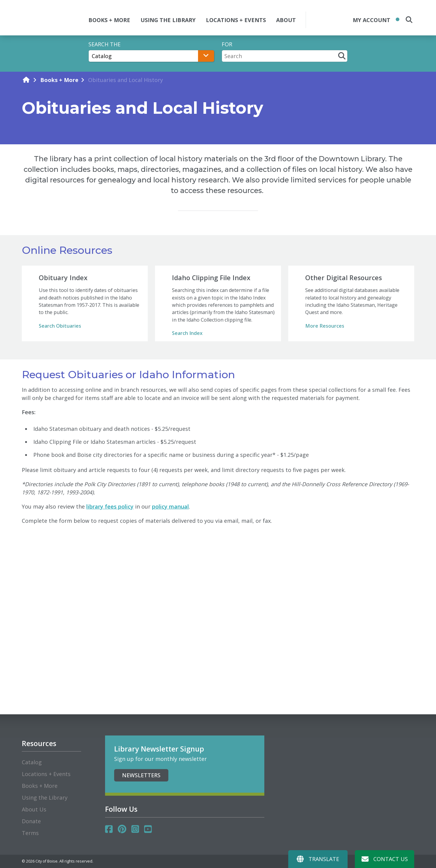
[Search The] (151, 56)
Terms (30, 833)
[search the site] (409, 20)
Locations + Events (46, 774)
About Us (34, 809)
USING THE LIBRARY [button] (168, 20)
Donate (31, 821)
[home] (26, 80)
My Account (372, 20)
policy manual (170, 506)
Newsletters (141, 775)
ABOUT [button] (286, 20)
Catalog (32, 762)
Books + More (59, 80)
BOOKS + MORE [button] (109, 20)
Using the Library (45, 798)
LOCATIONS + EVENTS (236, 20)
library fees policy (110, 506)
